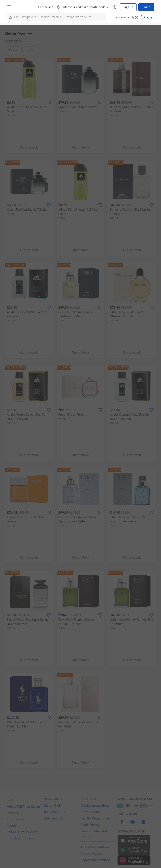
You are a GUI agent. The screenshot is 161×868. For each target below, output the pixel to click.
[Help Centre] (115, 7)
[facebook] (122, 824)
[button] (136, 18)
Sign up (128, 7)
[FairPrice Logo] (25, 7)
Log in (146, 7)
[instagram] (143, 824)
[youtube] (132, 824)
